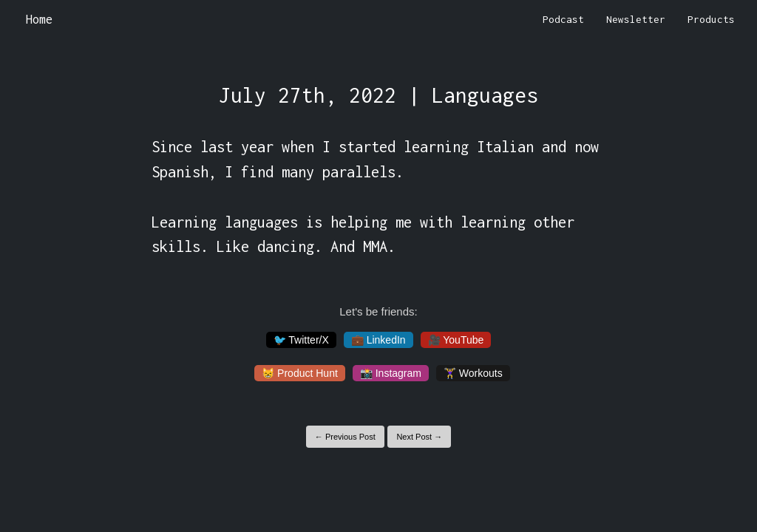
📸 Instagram (391, 373)
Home (39, 19)
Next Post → (419, 437)
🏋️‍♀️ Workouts (473, 373)
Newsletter (636, 19)
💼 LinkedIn (378, 340)
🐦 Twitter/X (301, 340)
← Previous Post (345, 437)
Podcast (563, 19)
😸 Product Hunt (300, 373)
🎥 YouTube (456, 340)
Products (711, 19)
